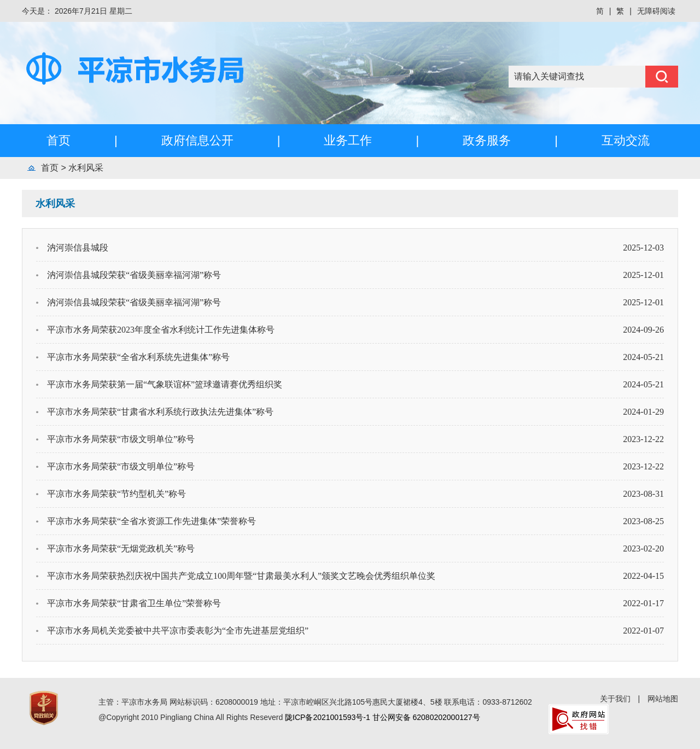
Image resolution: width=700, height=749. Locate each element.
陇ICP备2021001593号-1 (328, 717)
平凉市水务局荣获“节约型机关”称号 (116, 494)
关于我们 (615, 699)
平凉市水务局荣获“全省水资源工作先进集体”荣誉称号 (151, 521)
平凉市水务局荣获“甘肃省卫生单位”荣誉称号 (134, 603)
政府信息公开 (197, 140)
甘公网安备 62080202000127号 (426, 717)
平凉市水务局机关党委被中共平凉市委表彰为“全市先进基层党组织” (178, 631)
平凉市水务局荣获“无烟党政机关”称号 (121, 548)
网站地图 (663, 699)
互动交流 (626, 140)
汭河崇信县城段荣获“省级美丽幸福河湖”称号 (134, 275)
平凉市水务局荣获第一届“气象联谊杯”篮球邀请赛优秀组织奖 (165, 384)
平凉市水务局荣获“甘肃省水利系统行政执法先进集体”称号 (160, 412)
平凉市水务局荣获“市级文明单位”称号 (121, 439)
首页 (59, 140)
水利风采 (86, 168)
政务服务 (487, 140)
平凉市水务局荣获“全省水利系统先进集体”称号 (138, 357)
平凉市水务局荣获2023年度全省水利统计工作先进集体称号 (161, 330)
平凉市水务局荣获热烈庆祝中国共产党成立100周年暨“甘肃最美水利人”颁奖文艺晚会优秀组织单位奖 (241, 576)
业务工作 (348, 140)
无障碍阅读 (656, 11)
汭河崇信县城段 (78, 248)
